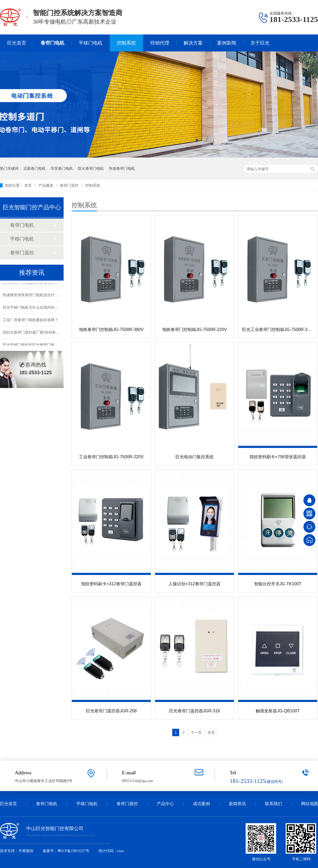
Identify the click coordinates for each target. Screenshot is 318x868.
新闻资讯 (237, 804)
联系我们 (273, 804)
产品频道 (46, 185)
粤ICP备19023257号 (73, 851)
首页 (29, 185)
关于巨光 (260, 43)
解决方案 (193, 43)
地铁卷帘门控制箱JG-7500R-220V (195, 330)
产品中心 (165, 804)
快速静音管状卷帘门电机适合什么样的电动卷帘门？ (45, 295)
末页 (211, 732)
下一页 (196, 732)
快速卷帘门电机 (122, 168)
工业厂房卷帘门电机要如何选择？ (30, 320)
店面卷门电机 (34, 168)
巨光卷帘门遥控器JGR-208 (111, 711)
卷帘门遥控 (70, 185)
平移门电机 (91, 43)
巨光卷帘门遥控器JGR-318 (195, 711)
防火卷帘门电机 (91, 168)
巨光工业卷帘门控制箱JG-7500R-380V (279, 330)
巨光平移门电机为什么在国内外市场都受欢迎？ (42, 308)
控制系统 (126, 43)
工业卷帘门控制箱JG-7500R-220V (111, 457)
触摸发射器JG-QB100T (278, 711)
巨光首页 (17, 43)
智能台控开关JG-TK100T (278, 584)
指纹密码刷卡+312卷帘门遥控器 (111, 584)
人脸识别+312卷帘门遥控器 (195, 584)
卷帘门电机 (52, 43)
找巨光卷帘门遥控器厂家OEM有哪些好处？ (38, 333)
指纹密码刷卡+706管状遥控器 (278, 457)
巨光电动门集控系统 (195, 457)
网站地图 (310, 804)
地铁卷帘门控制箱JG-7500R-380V (111, 330)
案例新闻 (227, 43)
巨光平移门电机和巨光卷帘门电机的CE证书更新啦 (44, 345)
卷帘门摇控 (127, 804)
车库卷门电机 (62, 168)
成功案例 (201, 804)
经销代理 (160, 43)
